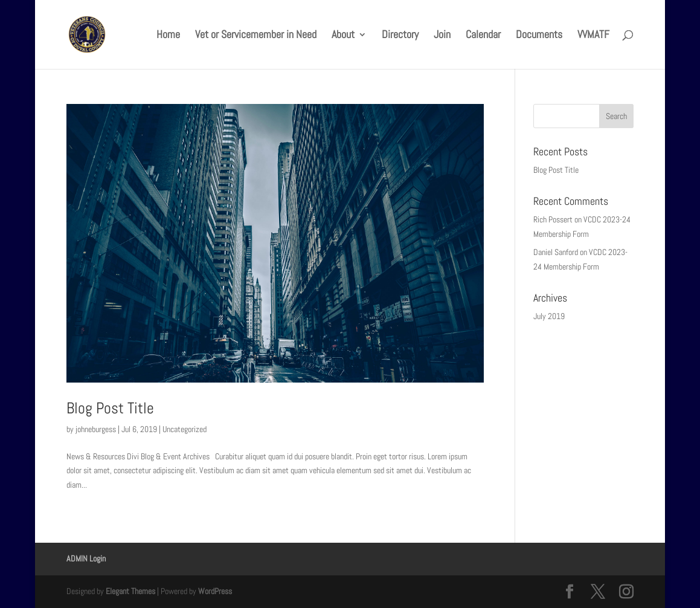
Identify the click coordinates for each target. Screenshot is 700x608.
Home (168, 36)
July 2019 (549, 316)
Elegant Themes (130, 591)
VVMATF (593, 36)
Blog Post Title (110, 408)
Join (442, 36)
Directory (400, 36)
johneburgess (96, 429)
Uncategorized (185, 429)
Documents (539, 36)
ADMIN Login (86, 558)
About (343, 36)
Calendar (483, 36)
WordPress (215, 591)
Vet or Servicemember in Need (256, 36)
